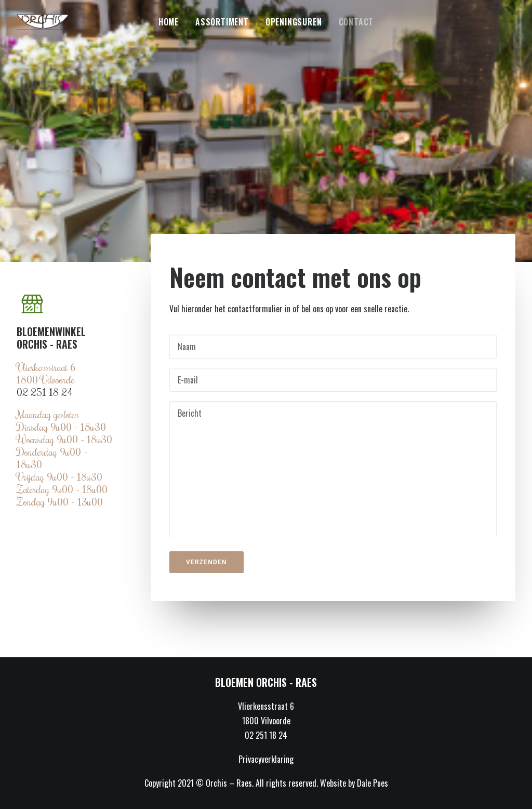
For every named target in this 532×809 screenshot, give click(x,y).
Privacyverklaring (266, 759)
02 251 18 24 (44, 392)
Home (169, 22)
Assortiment (222, 22)
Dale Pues (373, 783)
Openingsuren (294, 22)
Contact (356, 22)
